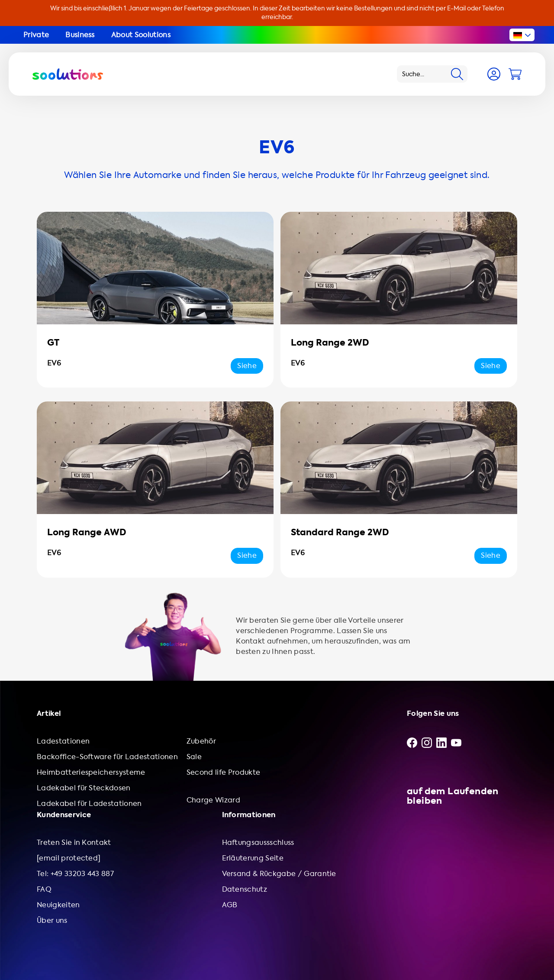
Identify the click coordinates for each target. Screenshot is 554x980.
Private (36, 35)
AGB (230, 905)
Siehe (247, 366)
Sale (194, 757)
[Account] (494, 74)
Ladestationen (63, 741)
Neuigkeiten (58, 905)
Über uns (52, 920)
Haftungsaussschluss (258, 843)
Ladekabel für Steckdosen (84, 788)
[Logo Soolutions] (68, 74)
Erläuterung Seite (253, 858)
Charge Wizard (213, 800)
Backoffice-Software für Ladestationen (107, 757)
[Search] (457, 74)
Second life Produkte (223, 772)
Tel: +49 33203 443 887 (75, 874)
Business (80, 35)
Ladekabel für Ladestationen (89, 804)
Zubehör (201, 741)
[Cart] (515, 74)
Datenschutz (245, 889)
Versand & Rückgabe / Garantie (279, 874)
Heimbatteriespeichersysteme (91, 772)
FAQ (44, 889)
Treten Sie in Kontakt (74, 843)
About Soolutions (141, 35)
